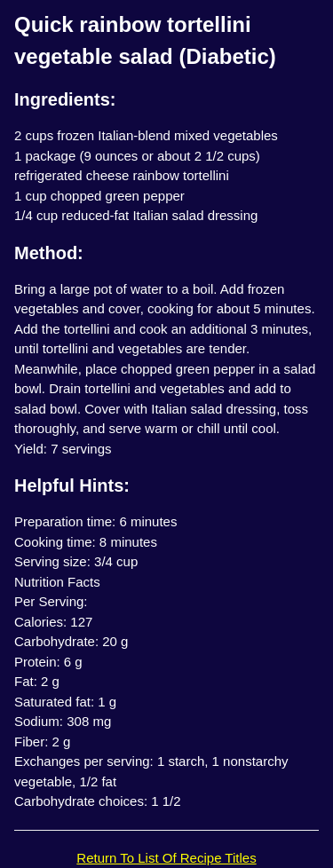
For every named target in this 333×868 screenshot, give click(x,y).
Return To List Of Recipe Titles (166, 858)
